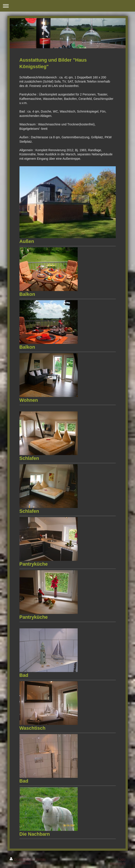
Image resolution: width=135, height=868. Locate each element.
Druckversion (21, 859)
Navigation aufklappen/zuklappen (67, 6)
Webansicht (118, 863)
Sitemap (40, 859)
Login (122, 859)
